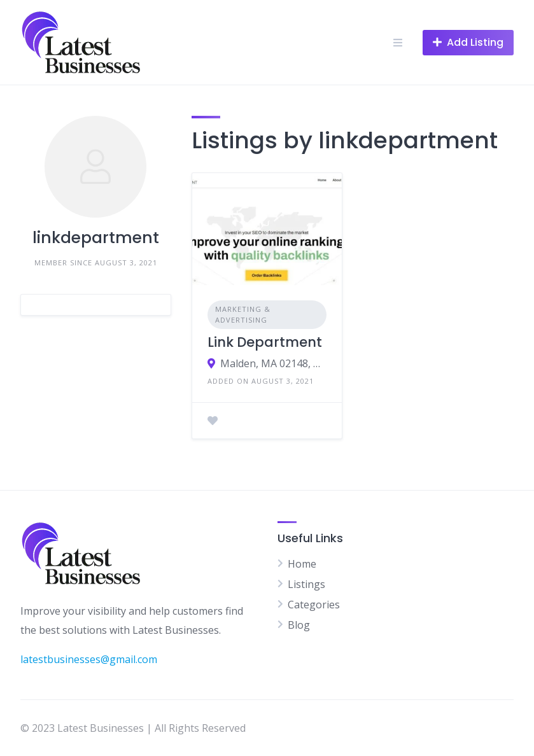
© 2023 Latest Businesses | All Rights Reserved (133, 728)
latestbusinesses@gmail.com (89, 659)
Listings (306, 584)
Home (302, 564)
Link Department (265, 342)
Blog (299, 625)
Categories (314, 605)
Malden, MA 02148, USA (273, 363)
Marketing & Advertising (243, 314)
